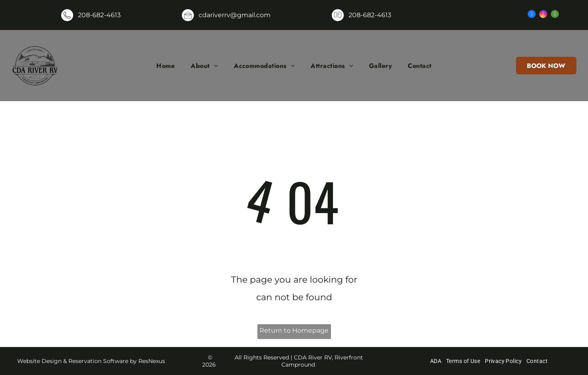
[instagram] (543, 15)
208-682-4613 (99, 15)
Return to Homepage (294, 330)
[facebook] (532, 15)
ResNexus (152, 361)
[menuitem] (165, 66)
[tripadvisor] (555, 15)
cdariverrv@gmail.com (235, 15)
